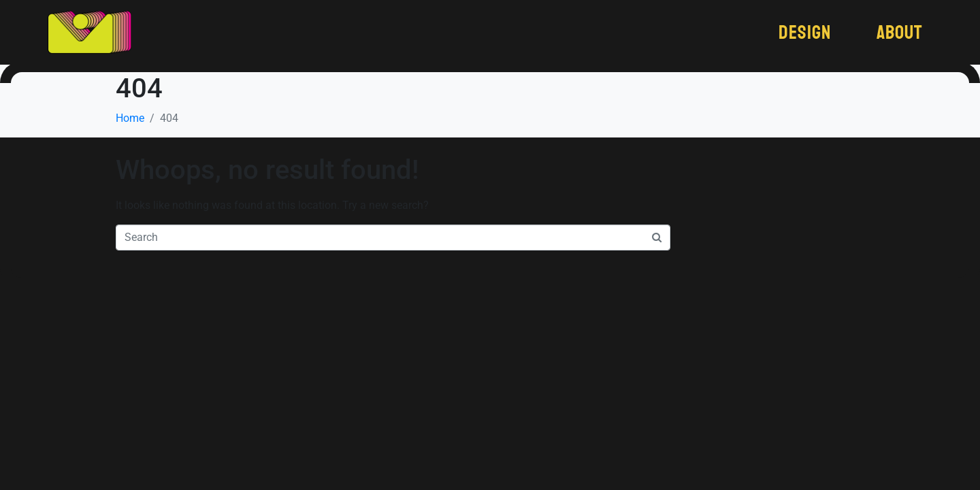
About (900, 33)
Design (805, 33)
